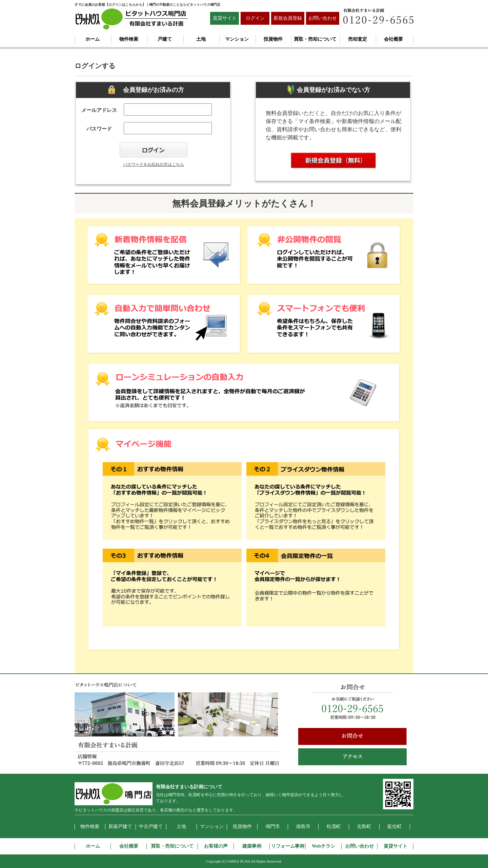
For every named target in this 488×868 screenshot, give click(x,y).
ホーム (93, 39)
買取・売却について (315, 39)
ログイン (255, 18)
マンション (237, 39)
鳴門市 (273, 826)
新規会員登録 (288, 18)
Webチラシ (323, 846)
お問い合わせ (323, 18)
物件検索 (129, 39)
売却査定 (358, 39)
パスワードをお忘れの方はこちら (154, 164)
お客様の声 (216, 846)
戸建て (165, 39)
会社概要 (393, 39)
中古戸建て (151, 826)
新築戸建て (120, 826)
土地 (201, 39)
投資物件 (273, 39)
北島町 (364, 826)
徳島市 (303, 826)
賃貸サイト (225, 18)
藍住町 (394, 826)
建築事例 (252, 846)
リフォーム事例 (288, 846)
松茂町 (334, 826)
